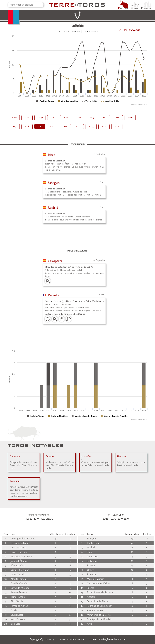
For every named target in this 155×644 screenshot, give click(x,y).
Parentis (54, 295)
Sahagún (54, 183)
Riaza (52, 155)
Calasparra (55, 261)
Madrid (53, 208)
